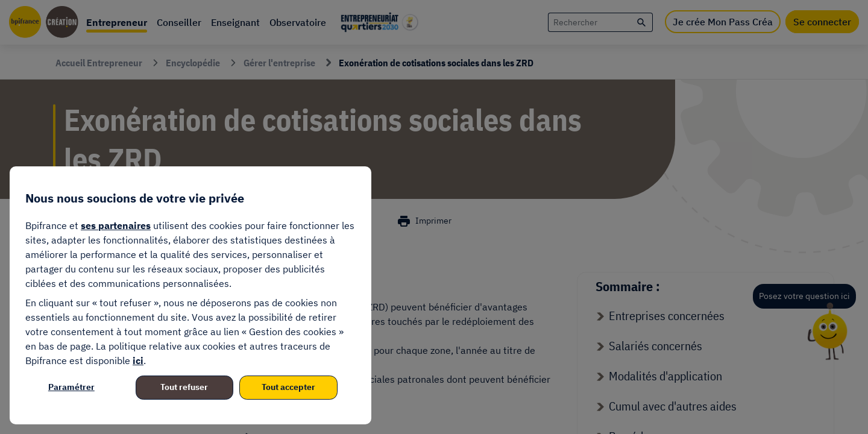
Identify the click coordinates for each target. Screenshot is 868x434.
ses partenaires (116, 225)
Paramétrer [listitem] (71, 387)
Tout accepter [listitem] (288, 387)
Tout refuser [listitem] (184, 387)
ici (138, 360)
